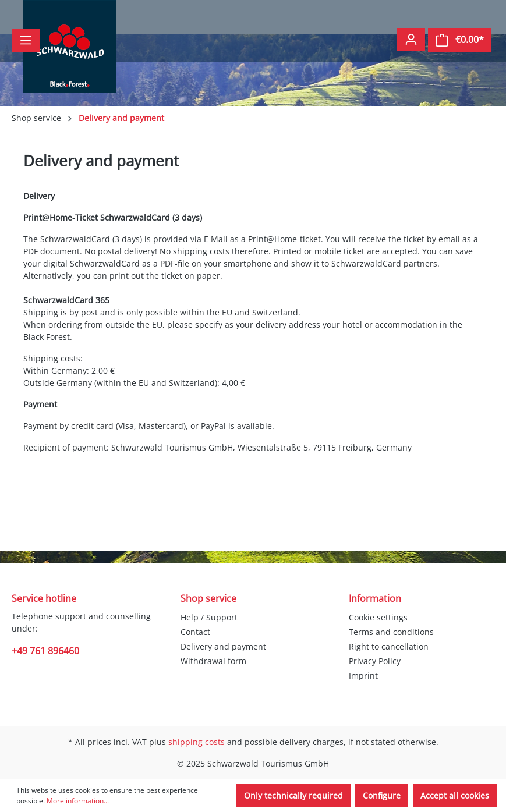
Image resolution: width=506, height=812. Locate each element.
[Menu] (26, 40)
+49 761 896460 (45, 651)
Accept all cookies (455, 795)
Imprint (363, 676)
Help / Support (209, 617)
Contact (195, 632)
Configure (382, 795)
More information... (78, 801)
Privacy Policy (375, 661)
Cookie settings (378, 617)
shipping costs (197, 742)
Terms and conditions (391, 632)
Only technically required (293, 795)
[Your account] (411, 40)
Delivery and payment (223, 646)
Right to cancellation (389, 646)
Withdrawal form (213, 661)
